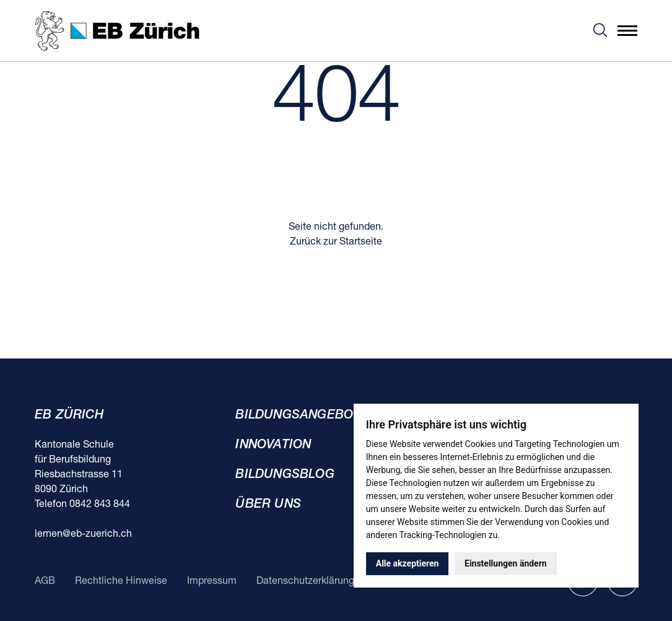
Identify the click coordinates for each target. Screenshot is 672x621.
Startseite (361, 242)
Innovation (273, 445)
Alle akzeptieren (408, 563)
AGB (45, 581)
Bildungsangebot (298, 415)
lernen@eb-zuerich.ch (83, 534)
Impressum (212, 581)
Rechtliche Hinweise (121, 581)
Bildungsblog (285, 475)
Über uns (268, 505)
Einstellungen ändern (506, 563)
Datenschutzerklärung (305, 581)
